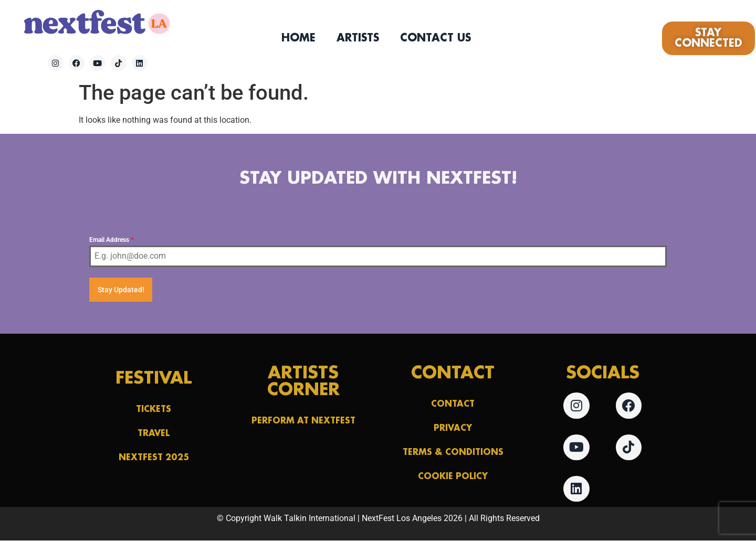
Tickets (154, 409)
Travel (154, 433)
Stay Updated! (121, 290)
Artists (358, 38)
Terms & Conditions (453, 452)
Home (298, 38)
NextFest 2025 (154, 457)
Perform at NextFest (303, 421)
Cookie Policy (453, 476)
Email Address (111, 240)
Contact (453, 404)
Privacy (453, 428)
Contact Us (435, 38)
